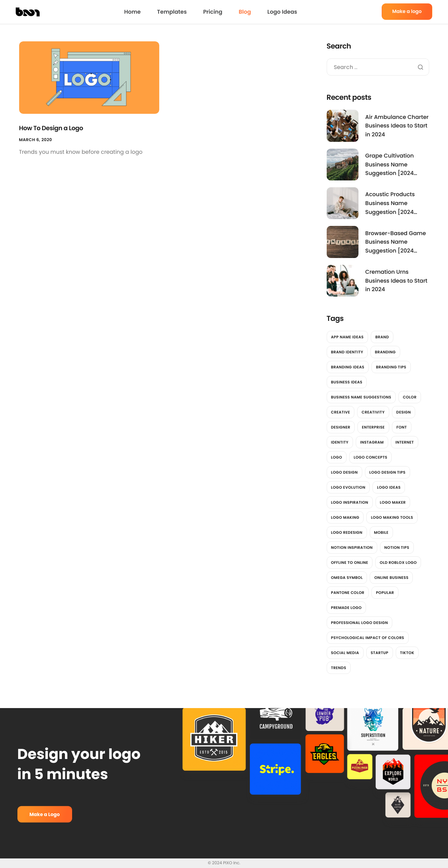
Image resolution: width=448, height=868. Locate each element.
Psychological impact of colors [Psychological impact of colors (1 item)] (368, 638)
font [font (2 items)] (402, 427)
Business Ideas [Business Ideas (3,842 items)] (347, 382)
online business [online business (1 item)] (391, 578)
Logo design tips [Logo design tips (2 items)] (388, 472)
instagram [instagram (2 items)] (372, 442)
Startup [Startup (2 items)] (380, 653)
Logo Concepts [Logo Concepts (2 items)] (370, 457)
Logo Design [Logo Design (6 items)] (344, 472)
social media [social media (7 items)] (345, 653)
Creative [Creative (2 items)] (341, 412)
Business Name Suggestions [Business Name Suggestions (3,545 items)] (361, 397)
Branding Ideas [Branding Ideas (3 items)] (348, 367)
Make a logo (407, 11)
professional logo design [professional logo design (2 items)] (360, 623)
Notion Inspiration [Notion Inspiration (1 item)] (352, 547)
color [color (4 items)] (410, 397)
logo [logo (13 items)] (337, 457)
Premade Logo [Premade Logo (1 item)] (347, 608)
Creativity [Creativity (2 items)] (373, 412)
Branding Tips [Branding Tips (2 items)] (391, 367)
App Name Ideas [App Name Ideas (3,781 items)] (348, 337)
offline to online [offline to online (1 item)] (350, 562)
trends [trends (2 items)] (339, 668)
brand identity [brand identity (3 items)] (347, 352)
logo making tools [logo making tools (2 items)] (392, 517)
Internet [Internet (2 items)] (405, 442)
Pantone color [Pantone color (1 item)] (348, 593)
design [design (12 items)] (404, 412)
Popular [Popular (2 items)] (385, 593)
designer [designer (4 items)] (341, 427)
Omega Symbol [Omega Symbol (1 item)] (347, 578)
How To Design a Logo (51, 128)
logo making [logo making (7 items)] (345, 517)
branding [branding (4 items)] (385, 352)
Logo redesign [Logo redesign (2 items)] (347, 532)
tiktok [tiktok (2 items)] (407, 653)
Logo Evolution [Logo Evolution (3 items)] (348, 487)
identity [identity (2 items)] (340, 442)
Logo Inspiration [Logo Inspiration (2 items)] (350, 502)
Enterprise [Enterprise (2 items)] (373, 427)
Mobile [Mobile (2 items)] (381, 532)
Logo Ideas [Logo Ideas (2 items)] (389, 487)
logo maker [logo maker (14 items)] (393, 502)
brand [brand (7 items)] (382, 337)
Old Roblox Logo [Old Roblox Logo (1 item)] (398, 562)
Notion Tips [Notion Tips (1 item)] (397, 547)
